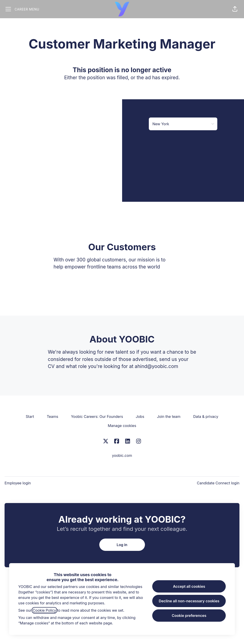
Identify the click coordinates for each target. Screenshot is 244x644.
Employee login (18, 483)
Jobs (140, 417)
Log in (122, 545)
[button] (235, 9)
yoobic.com (122, 455)
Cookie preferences (189, 616)
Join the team (169, 417)
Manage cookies (122, 426)
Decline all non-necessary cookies (189, 601)
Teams (52, 417)
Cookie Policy (44, 610)
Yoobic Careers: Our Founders (97, 417)
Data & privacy (206, 417)
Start (30, 417)
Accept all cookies (189, 586)
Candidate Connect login (218, 483)
